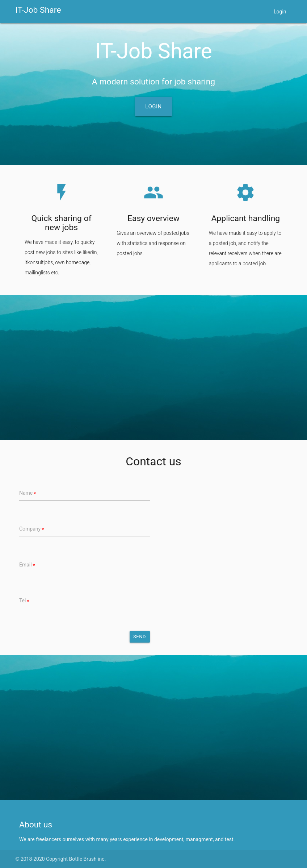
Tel (23, 601)
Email (26, 565)
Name (26, 493)
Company (30, 529)
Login (280, 12)
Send (140, 637)
